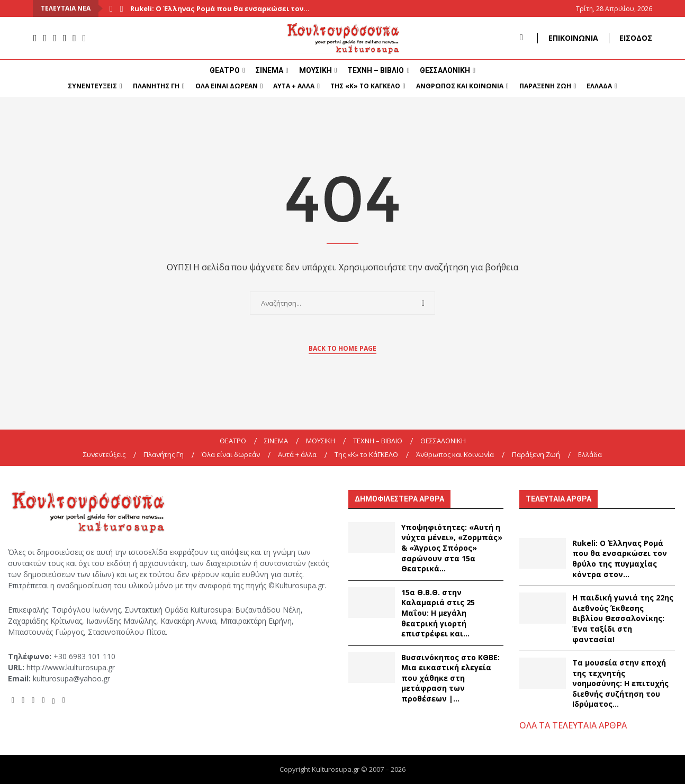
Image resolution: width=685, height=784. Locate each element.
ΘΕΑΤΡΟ (225, 70)
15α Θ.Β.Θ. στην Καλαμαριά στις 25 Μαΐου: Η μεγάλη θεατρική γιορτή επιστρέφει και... (438, 613)
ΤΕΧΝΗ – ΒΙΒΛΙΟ (376, 70)
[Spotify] (65, 38)
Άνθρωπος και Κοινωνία (460, 86)
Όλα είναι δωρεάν (227, 86)
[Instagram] (45, 38)
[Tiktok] (84, 38)
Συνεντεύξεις (92, 86)
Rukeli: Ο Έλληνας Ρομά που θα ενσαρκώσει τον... (220, 8)
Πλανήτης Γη (156, 86)
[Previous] (111, 8)
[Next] (122, 8)
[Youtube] (55, 38)
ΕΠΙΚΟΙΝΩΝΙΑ (573, 38)
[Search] (521, 38)
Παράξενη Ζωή (545, 86)
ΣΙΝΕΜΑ (269, 70)
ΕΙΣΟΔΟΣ (636, 38)
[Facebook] (35, 38)
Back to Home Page (342, 348)
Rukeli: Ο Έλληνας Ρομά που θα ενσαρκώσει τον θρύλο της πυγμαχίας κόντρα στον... (620, 559)
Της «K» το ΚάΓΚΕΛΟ (365, 86)
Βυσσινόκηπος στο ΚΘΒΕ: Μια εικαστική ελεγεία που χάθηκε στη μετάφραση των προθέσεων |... (450, 678)
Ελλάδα (599, 86)
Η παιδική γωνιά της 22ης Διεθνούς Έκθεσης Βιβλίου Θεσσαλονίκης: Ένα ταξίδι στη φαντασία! (623, 618)
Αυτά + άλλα (294, 86)
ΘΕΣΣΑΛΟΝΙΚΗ (445, 70)
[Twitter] (74, 38)
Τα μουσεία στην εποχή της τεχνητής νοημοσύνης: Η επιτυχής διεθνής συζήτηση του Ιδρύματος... (620, 683)
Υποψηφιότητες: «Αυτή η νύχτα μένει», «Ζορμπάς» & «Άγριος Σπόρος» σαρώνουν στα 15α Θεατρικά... (452, 548)
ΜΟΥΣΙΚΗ (316, 70)
